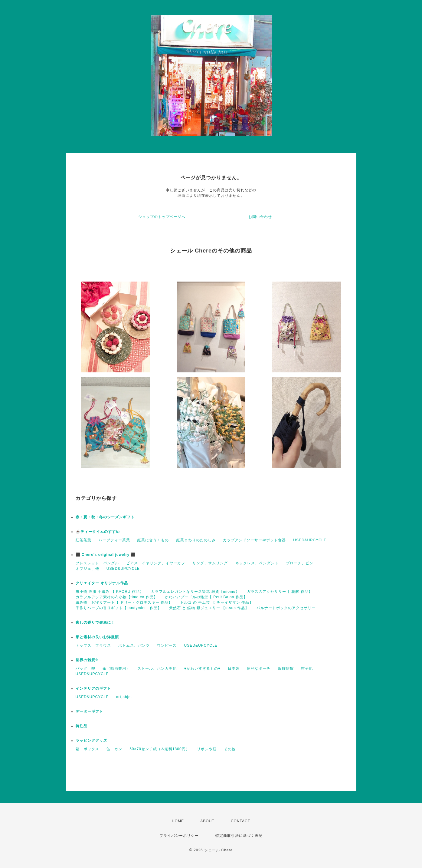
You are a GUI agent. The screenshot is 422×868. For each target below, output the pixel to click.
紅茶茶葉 (83, 540)
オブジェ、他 (87, 569)
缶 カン (114, 749)
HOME (178, 821)
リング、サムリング (210, 563)
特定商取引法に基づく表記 (239, 836)
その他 (230, 749)
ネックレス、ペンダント (257, 563)
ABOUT (207, 821)
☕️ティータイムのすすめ (98, 532)
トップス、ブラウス (93, 645)
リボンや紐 (207, 749)
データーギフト (89, 711)
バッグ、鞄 (85, 668)
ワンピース (167, 645)
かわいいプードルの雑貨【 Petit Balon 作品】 (206, 597)
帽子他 (307, 668)
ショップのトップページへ (162, 217)
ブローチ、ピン (300, 563)
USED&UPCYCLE (310, 540)
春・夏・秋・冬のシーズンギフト (105, 517)
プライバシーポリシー (179, 836)
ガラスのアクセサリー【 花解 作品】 (280, 592)
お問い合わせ (260, 217)
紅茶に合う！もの (153, 540)
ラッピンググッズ (91, 741)
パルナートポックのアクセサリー (286, 608)
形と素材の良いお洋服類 (97, 637)
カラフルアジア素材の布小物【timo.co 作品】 (117, 597)
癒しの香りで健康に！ (95, 622)
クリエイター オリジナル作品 (102, 583)
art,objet (124, 697)
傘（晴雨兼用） (116, 668)
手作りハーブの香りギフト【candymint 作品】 (119, 608)
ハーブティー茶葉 (114, 540)
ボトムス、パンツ (134, 645)
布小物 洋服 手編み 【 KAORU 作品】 (110, 592)
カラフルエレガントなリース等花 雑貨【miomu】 (195, 592)
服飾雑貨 (286, 668)
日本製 (234, 668)
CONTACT (240, 821)
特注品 (82, 726)
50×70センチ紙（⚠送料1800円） (159, 749)
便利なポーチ (259, 668)
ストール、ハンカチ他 (157, 668)
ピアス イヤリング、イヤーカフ (156, 563)
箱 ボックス (87, 749)
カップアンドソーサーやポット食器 (254, 540)
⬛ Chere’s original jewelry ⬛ (106, 555)
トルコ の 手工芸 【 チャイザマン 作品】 (217, 602)
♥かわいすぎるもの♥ (202, 668)
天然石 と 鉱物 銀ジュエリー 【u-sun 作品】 (209, 608)
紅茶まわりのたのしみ (196, 540)
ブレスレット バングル (97, 563)
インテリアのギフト (93, 688)
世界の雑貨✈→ (89, 660)
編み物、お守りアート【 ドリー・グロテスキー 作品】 (124, 602)
